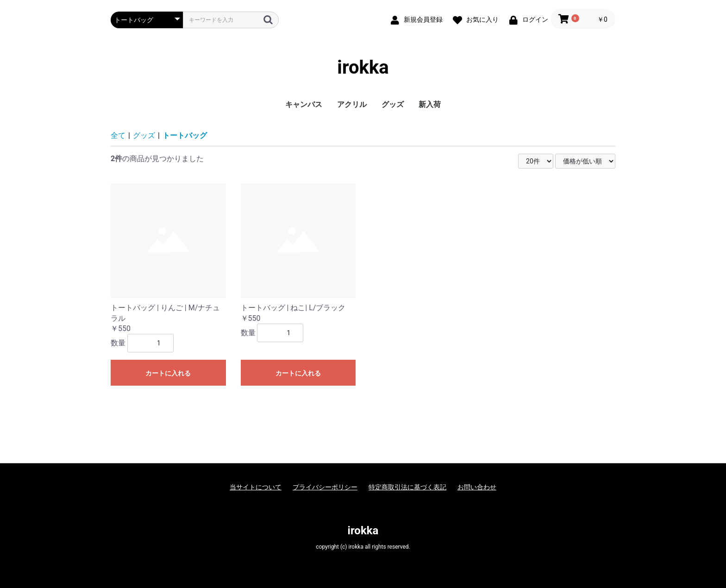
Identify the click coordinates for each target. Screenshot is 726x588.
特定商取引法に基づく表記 (407, 487)
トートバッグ (185, 135)
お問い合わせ (477, 487)
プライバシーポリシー (325, 487)
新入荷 (430, 104)
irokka (363, 67)
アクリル (352, 104)
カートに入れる (168, 373)
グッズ (393, 104)
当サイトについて (256, 487)
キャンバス (304, 104)
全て (118, 135)
